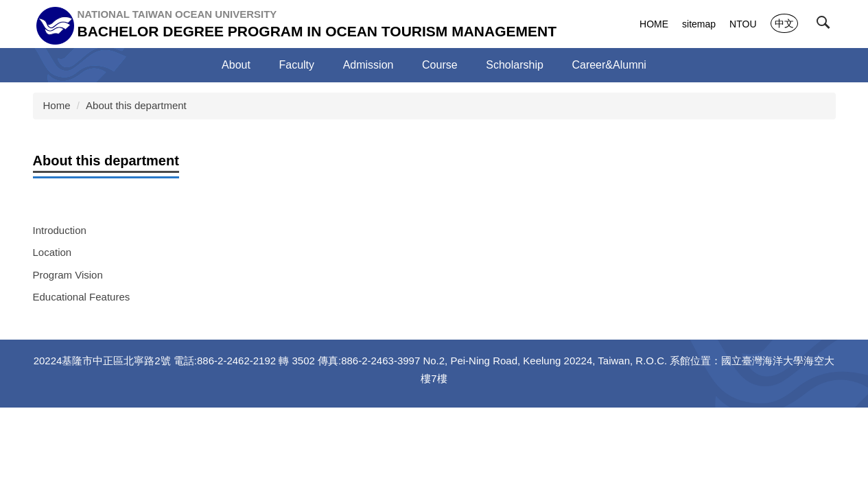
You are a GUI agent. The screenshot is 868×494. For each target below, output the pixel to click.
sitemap (699, 24)
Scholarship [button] (515, 65)
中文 (784, 23)
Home (57, 105)
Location (52, 252)
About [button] (236, 65)
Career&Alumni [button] (609, 65)
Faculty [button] (296, 65)
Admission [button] (368, 65)
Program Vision (68, 275)
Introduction (60, 230)
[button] (826, 25)
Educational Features (82, 297)
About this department (136, 105)
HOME (654, 24)
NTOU (743, 24)
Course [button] (440, 65)
